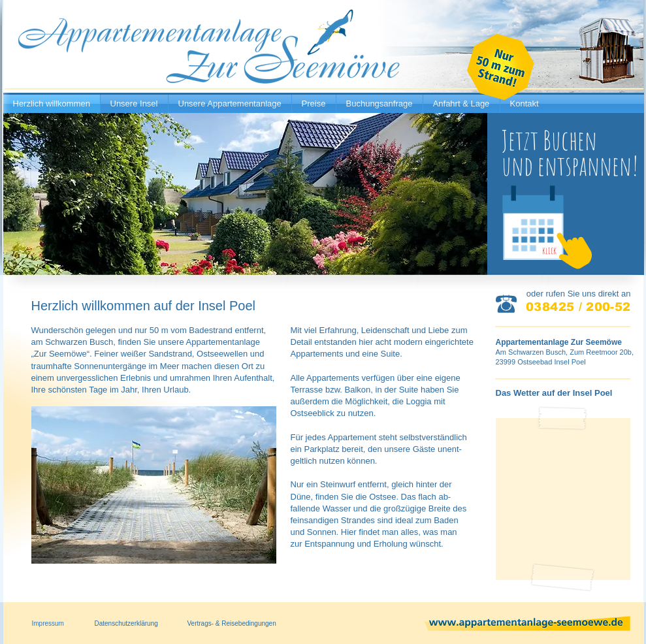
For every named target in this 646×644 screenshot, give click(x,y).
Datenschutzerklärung (126, 623)
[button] (154, 485)
